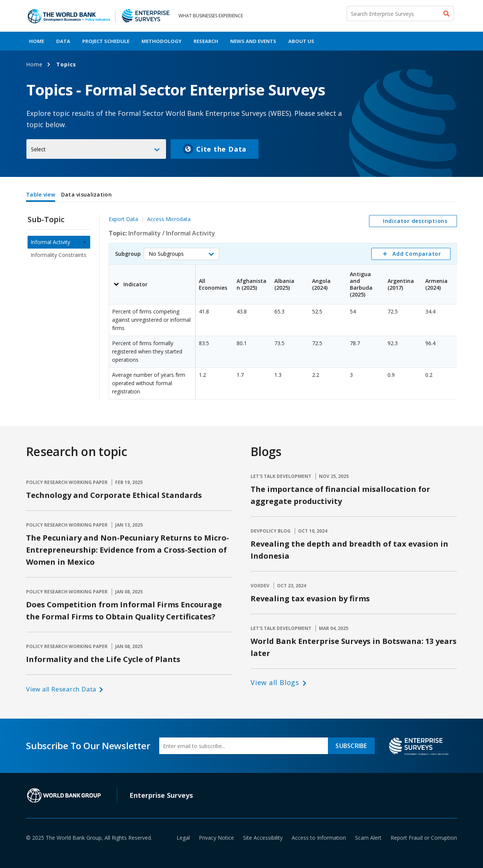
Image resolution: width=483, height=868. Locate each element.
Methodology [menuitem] (162, 41)
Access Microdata (169, 219)
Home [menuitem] (37, 41)
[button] (182, 254)
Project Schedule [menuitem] (106, 41)
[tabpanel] (241, 302)
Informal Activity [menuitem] (50, 242)
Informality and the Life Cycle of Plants (103, 659)
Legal (183, 838)
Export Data (123, 219)
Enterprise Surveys (161, 795)
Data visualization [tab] (86, 194)
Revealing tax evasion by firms (310, 598)
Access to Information (319, 838)
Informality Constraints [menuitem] (58, 255)
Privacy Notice (216, 838)
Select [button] (38, 149)
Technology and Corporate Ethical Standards (114, 495)
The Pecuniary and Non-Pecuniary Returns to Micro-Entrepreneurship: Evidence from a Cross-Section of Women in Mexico (128, 550)
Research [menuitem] (206, 41)
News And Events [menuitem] (253, 41)
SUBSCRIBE (351, 746)
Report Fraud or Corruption (424, 838)
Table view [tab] (41, 194)
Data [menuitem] (63, 41)
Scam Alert (368, 838)
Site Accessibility (263, 838)
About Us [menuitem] (301, 41)
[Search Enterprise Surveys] (400, 14)
